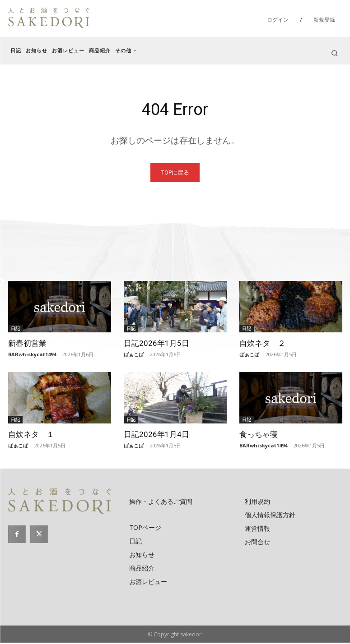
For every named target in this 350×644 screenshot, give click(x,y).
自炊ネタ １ (31, 436)
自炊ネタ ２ (262, 345)
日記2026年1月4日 (156, 436)
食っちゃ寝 (259, 436)
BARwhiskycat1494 (32, 356)
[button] (334, 53)
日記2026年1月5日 (156, 345)
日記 (15, 330)
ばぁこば (134, 356)
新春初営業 (27, 345)
